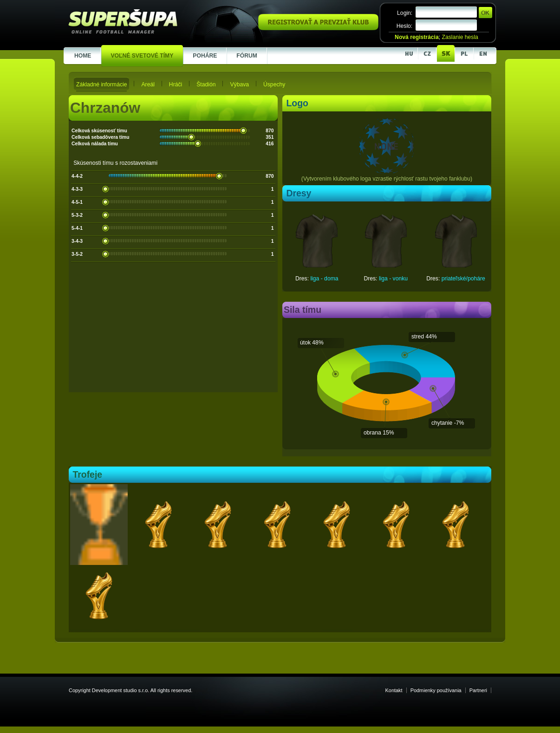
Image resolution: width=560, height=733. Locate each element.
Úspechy (274, 84)
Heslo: (404, 26)
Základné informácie (101, 84)
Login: (405, 13)
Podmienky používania (436, 690)
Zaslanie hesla (460, 37)
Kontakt (394, 690)
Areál (148, 84)
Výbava (239, 84)
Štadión (206, 84)
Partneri (478, 690)
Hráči (176, 84)
